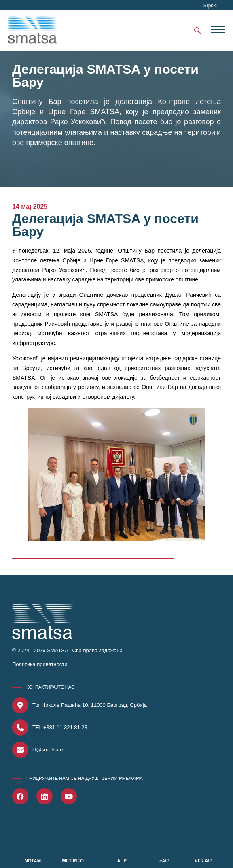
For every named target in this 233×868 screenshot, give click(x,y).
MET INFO (73, 861)
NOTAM (33, 861)
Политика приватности (40, 664)
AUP (122, 861)
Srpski (210, 6)
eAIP (164, 861)
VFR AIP (203, 861)
